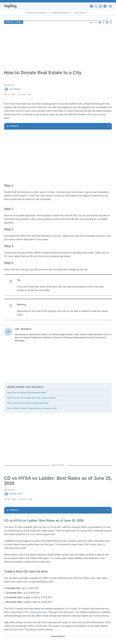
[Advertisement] (58, 47)
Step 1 (11, 133)
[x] (96, 6)
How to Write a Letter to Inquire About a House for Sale (32, 434)
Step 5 (11, 154)
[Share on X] (103, 22)
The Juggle (81, 13)
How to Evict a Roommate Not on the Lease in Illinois (31, 424)
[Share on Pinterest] (107, 22)
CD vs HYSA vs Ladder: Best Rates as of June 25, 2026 (31, 543)
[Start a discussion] (96, 22)
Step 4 (11, 149)
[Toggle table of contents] (58, 126)
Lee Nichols (12, 89)
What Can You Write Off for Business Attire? (27, 419)
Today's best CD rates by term (20, 548)
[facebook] (91, 6)
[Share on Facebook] (100, 22)
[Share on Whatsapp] (111, 22)
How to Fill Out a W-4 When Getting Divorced (28, 429)
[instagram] (100, 6)
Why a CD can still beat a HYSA (21, 564)
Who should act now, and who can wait (24, 569)
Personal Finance (38, 13)
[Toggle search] (110, 6)
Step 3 (11, 144)
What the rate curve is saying (20, 553)
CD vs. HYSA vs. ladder (18, 559)
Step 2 (11, 138)
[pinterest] (105, 6)
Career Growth (62, 13)
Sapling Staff (13, 520)
